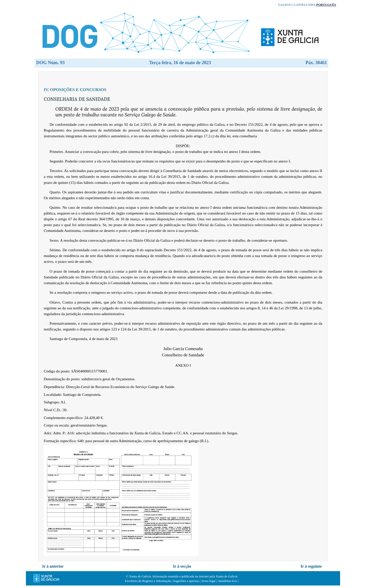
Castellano (304, 5)
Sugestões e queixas (186, 581)
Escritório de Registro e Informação (148, 581)
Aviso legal (208, 581)
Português (326, 5)
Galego (285, 5)
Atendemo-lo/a (227, 581)
